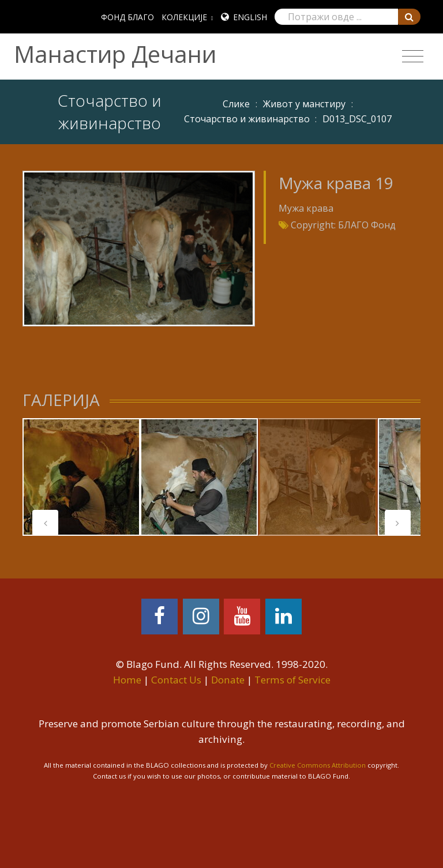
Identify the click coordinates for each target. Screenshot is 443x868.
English (250, 17)
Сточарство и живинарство (247, 119)
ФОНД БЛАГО (127, 17)
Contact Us (176, 680)
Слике (236, 104)
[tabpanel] (81, 477)
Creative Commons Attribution (318, 765)
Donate (228, 680)
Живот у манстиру (304, 104)
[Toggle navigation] (413, 57)
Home (127, 680)
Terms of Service (292, 680)
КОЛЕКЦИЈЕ (184, 17)
